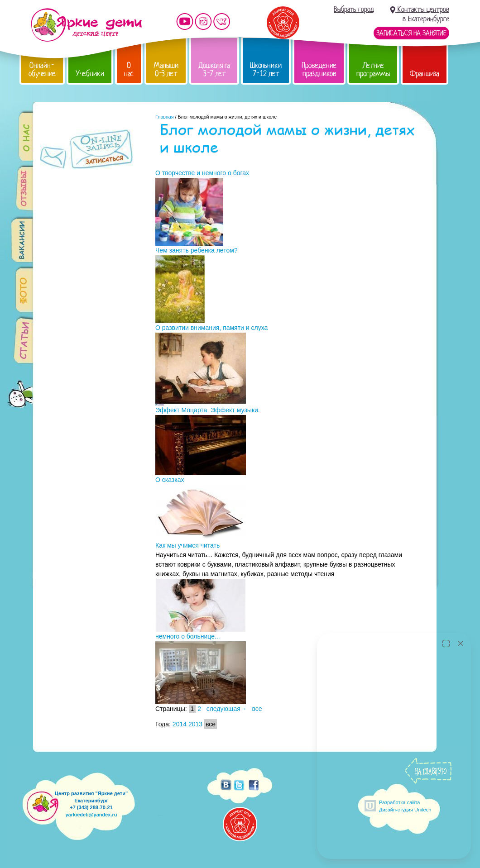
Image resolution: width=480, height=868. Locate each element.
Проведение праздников (319, 69)
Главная (165, 117)
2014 (180, 724)
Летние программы (373, 69)
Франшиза (425, 74)
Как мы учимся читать (187, 545)
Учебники (90, 74)
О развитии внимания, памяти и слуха (211, 328)
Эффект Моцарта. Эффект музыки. (208, 410)
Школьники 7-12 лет (266, 69)
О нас (129, 69)
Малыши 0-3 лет (166, 69)
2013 (195, 724)
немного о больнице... (188, 636)
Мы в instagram (203, 21)
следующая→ (227, 709)
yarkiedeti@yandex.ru (91, 815)
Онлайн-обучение (42, 69)
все (257, 709)
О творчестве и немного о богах (202, 173)
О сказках (170, 480)
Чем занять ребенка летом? (197, 250)
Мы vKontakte (222, 21)
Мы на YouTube (185, 21)
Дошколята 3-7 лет (214, 69)
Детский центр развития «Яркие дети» (86, 25)
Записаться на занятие (411, 33)
